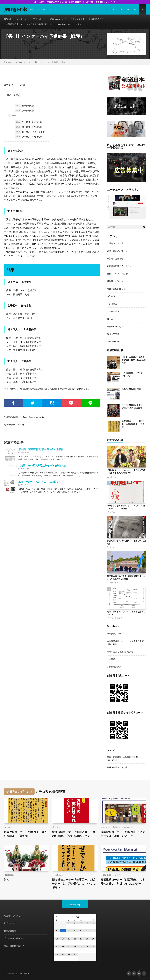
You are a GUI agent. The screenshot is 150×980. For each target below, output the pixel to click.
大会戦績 (111, 659)
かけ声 (118, 875)
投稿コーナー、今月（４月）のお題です (39, 482)
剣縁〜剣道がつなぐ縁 (14, 424)
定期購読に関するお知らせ (119, 266)
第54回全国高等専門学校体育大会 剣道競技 (41, 449)
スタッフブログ (78, 19)
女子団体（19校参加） (29, 127)
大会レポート (39, 19)
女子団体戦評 (25, 111)
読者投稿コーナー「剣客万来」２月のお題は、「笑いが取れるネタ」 (74, 834)
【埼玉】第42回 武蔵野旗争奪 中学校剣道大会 (42, 465)
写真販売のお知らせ (116, 289)
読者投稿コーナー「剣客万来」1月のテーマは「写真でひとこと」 (123, 834)
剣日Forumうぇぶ (58, 19)
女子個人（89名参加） (29, 137)
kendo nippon (64, 24)
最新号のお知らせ (115, 258)
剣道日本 (25, 973)
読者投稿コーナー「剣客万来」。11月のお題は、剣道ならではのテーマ (122, 881)
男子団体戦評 (25, 106)
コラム (78, 24)
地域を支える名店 (115, 243)
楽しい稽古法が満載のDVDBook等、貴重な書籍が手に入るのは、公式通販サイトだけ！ (75, 2)
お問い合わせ (10, 931)
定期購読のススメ (97, 19)
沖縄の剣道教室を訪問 (131, 389)
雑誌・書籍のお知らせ (117, 251)
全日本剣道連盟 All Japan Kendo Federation (24, 417)
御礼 (6, 880)
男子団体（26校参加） (29, 122)
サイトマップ (10, 923)
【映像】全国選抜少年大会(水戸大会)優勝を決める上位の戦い (134, 360)
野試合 (118, 827)
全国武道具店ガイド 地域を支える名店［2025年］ (30, 24)
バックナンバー (114, 634)
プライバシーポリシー (14, 938)
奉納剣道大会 (127, 827)
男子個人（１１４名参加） (31, 132)
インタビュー (23, 19)
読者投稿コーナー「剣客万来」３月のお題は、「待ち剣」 (133, 424)
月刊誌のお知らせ (115, 281)
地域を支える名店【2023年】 (121, 652)
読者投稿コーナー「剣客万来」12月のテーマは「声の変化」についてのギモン (74, 883)
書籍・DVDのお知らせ (117, 274)
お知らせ (8, 19)
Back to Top (75, 905)
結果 (12, 116)
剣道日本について (12, 916)
